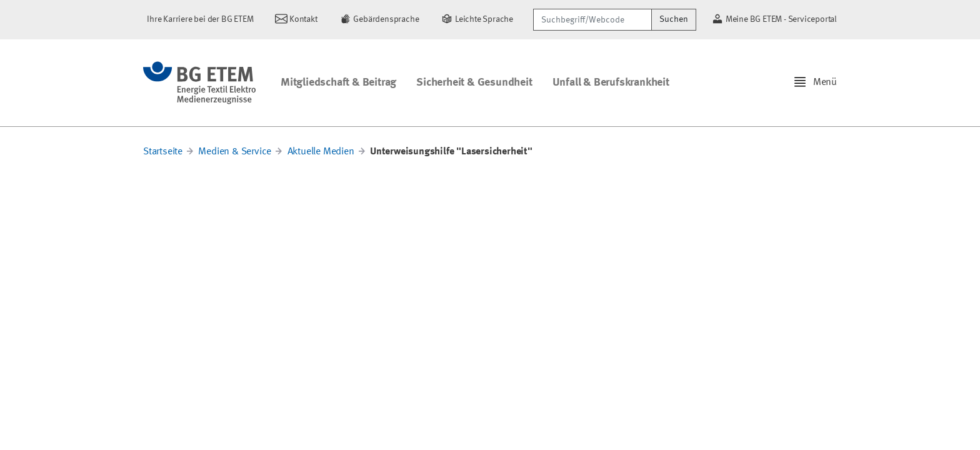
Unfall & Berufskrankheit (611, 82)
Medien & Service (235, 152)
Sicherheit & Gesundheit (474, 82)
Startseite (163, 152)
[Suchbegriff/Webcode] (592, 20)
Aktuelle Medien (321, 152)
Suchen (674, 19)
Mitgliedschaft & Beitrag (338, 82)
